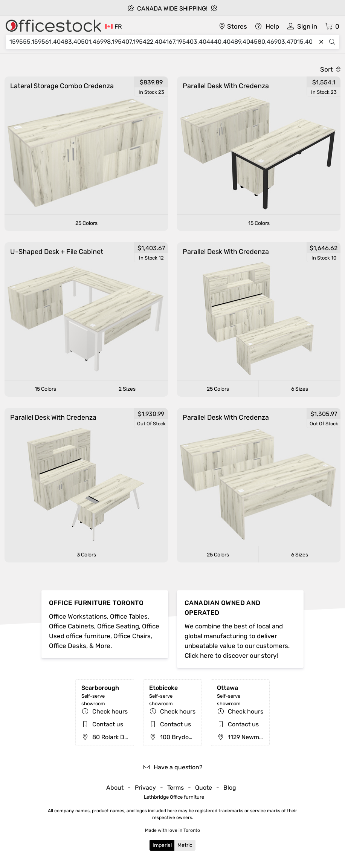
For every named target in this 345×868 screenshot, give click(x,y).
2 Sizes (127, 389)
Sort (330, 69)
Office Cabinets (72, 626)
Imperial (162, 845)
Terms (176, 788)
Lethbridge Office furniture (174, 797)
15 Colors (259, 223)
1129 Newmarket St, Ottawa (261, 737)
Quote (204, 788)
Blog (230, 788)
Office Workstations (78, 616)
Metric (185, 845)
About (115, 788)
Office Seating (118, 626)
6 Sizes (300, 389)
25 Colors (86, 223)
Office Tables (129, 616)
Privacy (145, 788)
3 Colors (86, 555)
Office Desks (68, 646)
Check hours (110, 711)
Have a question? (173, 767)
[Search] (163, 42)
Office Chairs (132, 636)
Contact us (108, 724)
